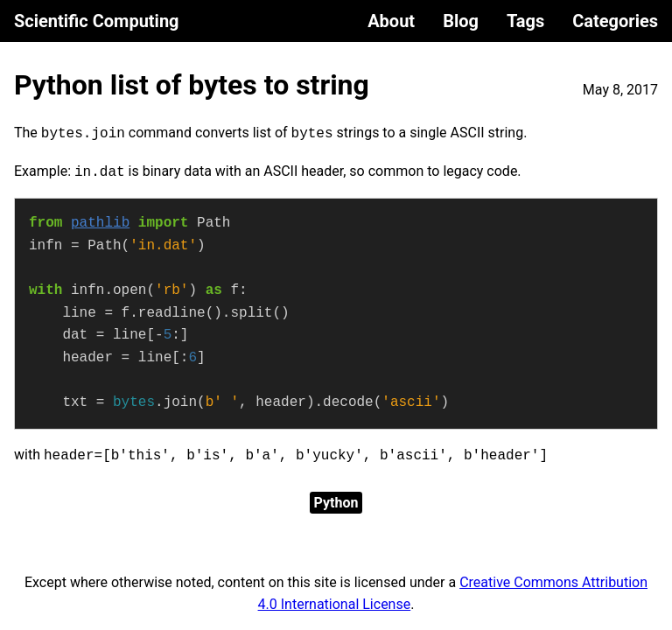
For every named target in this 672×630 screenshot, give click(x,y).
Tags (525, 21)
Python (336, 503)
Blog (461, 21)
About (391, 21)
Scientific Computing (97, 21)
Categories (615, 21)
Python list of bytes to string (192, 85)
